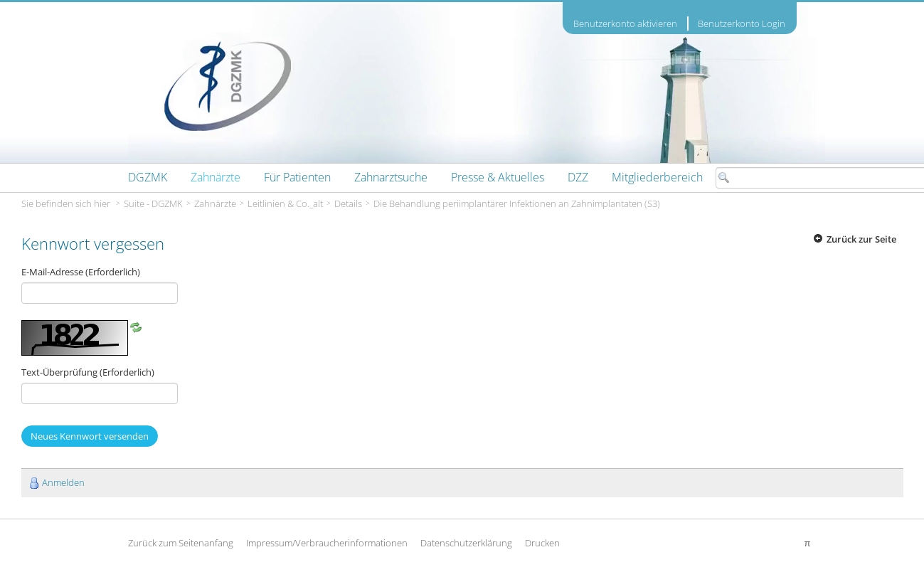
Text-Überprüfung (88, 372)
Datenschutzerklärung (466, 543)
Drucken (542, 543)
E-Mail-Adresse (81, 272)
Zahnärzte (215, 203)
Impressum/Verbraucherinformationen (327, 543)
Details (348, 203)
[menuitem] (148, 177)
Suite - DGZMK (153, 203)
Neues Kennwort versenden (90, 436)
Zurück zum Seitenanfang (181, 543)
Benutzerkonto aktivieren (625, 24)
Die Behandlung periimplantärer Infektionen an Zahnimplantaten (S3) (517, 203)
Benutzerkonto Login (742, 23)
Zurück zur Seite (861, 239)
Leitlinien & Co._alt (285, 203)
